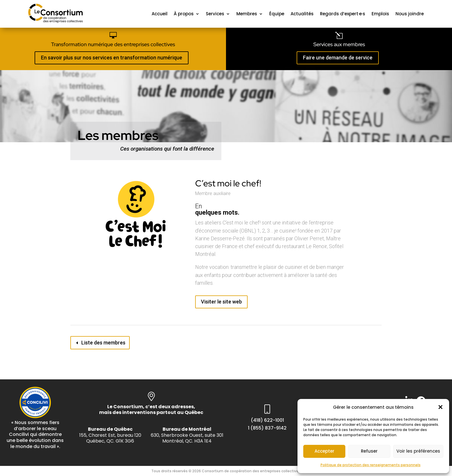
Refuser (369, 451)
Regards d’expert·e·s (343, 14)
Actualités (302, 14)
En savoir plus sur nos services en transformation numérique (112, 58)
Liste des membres (103, 343)
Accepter (324, 451)
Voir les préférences (418, 451)
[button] (440, 407)
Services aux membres (339, 44)
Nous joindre (410, 14)
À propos (184, 14)
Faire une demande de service (338, 58)
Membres (247, 14)
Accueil (160, 14)
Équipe (277, 14)
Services (215, 14)
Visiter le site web (221, 302)
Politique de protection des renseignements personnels (371, 465)
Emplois (380, 14)
